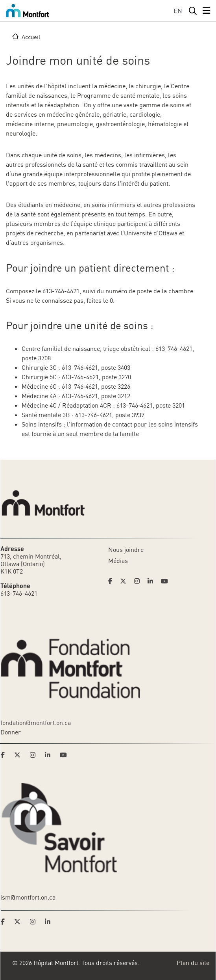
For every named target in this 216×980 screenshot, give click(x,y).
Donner (11, 732)
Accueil (31, 37)
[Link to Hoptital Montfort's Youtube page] (165, 581)
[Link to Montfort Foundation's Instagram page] (35, 755)
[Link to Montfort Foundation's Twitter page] (20, 755)
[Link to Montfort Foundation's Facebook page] (5, 755)
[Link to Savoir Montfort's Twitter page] (20, 922)
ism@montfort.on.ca (28, 897)
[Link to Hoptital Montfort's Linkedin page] (153, 581)
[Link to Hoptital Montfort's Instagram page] (139, 581)
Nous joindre (126, 550)
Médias (118, 561)
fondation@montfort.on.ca (36, 723)
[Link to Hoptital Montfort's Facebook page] (113, 581)
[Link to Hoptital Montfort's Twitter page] (126, 581)
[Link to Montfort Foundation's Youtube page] (64, 755)
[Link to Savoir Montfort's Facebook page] (5, 922)
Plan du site (193, 963)
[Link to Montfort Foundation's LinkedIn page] (50, 755)
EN (178, 11)
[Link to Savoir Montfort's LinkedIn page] (50, 922)
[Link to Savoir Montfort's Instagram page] (35, 922)
